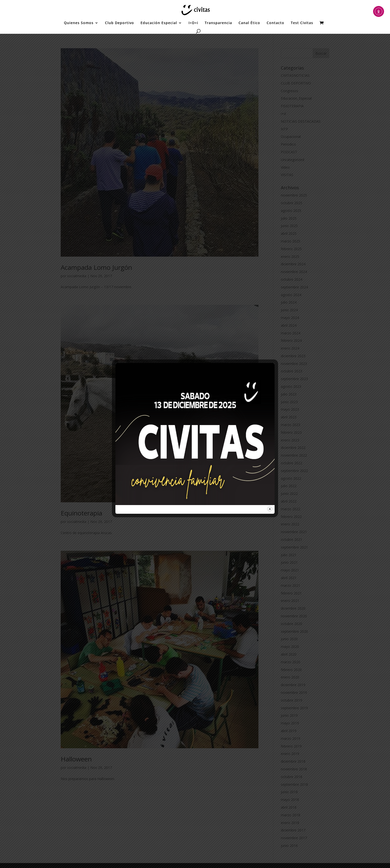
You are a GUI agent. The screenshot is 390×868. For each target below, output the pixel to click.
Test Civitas (302, 23)
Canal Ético (249, 23)
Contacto (275, 23)
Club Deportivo (120, 23)
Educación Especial (159, 23)
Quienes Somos (79, 23)
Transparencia (218, 23)
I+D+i (193, 23)
